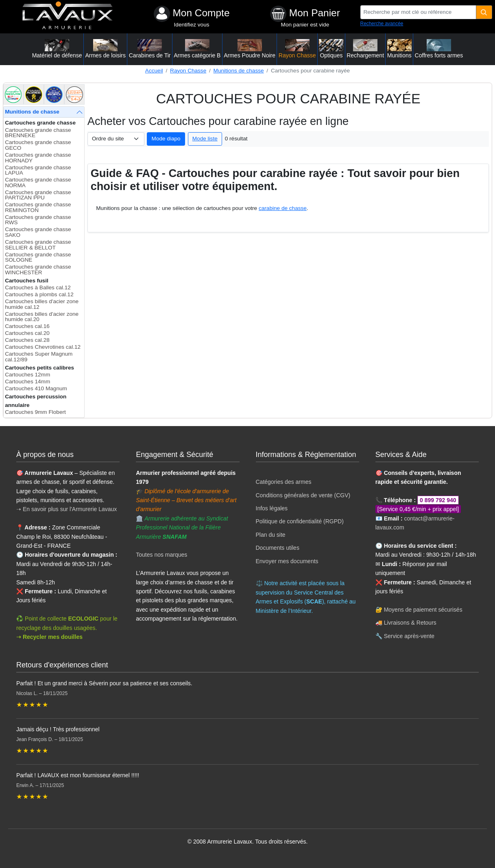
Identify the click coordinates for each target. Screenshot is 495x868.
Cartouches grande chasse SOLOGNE (38, 257)
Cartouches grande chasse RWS (38, 220)
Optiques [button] (331, 49)
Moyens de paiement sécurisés (423, 610)
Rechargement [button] (365, 49)
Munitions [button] (399, 49)
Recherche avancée (382, 24)
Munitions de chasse (239, 71)
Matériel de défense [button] (57, 49)
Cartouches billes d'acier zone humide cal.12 (42, 304)
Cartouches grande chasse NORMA (38, 183)
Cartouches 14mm (27, 382)
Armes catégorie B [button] (197, 49)
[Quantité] (484, 12)
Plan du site (271, 535)
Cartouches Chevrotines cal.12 (43, 347)
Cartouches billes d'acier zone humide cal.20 (42, 317)
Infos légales (272, 508)
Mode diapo (166, 139)
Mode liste (205, 139)
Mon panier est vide (305, 25)
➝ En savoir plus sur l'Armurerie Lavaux (67, 509)
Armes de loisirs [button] (105, 49)
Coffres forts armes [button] (439, 49)
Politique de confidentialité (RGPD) (300, 521)
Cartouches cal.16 (27, 326)
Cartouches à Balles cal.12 (38, 288)
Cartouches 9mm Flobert (35, 412)
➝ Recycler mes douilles (49, 637)
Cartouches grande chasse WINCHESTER (38, 270)
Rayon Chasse (188, 71)
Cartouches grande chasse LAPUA (38, 170)
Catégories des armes (284, 482)
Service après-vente (409, 636)
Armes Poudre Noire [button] (250, 49)
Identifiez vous (192, 25)
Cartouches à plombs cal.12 (39, 294)
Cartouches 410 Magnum (36, 388)
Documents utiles (278, 548)
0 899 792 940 (438, 500)
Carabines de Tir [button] (150, 49)
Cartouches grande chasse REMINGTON (38, 207)
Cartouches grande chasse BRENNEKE (38, 133)
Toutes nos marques (161, 555)
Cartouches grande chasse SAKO (38, 232)
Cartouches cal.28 (27, 340)
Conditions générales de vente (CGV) (303, 495)
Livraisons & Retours (410, 623)
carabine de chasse (283, 208)
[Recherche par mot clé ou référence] (418, 12)
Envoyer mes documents (287, 561)
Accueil (154, 71)
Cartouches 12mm (27, 375)
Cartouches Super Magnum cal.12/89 (39, 357)
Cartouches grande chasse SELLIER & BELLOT (38, 245)
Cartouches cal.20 (27, 333)
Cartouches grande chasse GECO (38, 145)
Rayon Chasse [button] (297, 49)
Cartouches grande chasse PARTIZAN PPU (38, 195)
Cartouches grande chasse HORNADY (38, 158)
